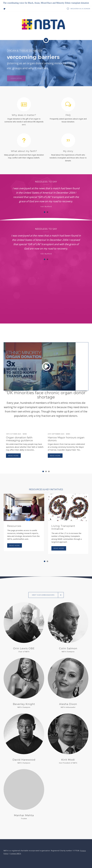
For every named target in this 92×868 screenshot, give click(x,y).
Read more (13, 456)
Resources (14, 526)
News (25, 434)
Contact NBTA (16, 854)
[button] (45, 212)
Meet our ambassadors (48, 595)
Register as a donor (79, 9)
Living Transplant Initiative (63, 527)
